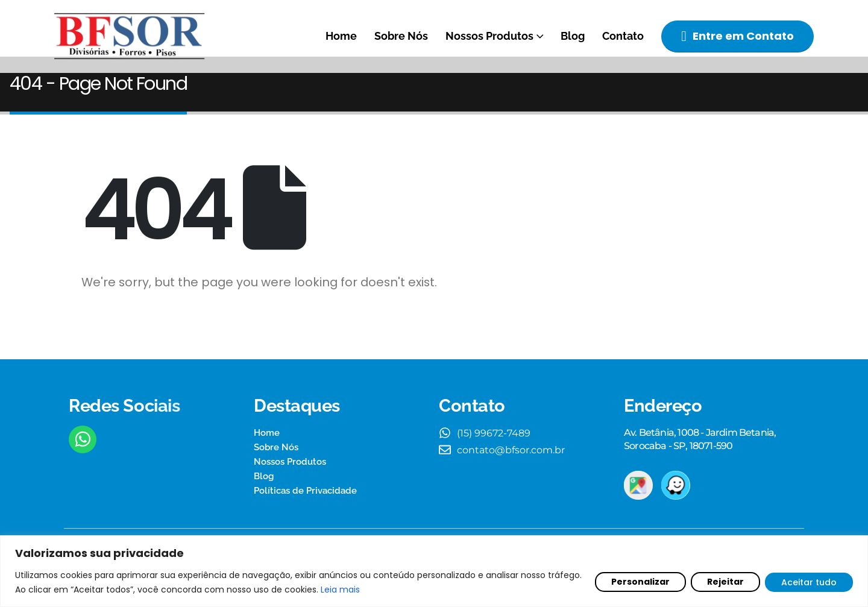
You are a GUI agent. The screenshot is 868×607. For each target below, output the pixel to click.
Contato (623, 36)
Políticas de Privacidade (305, 507)
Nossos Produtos (489, 36)
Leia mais (340, 590)
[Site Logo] (130, 36)
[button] (737, 37)
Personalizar (640, 582)
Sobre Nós (401, 36)
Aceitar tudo (809, 582)
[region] (434, 571)
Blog (573, 36)
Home (341, 36)
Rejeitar (725, 582)
